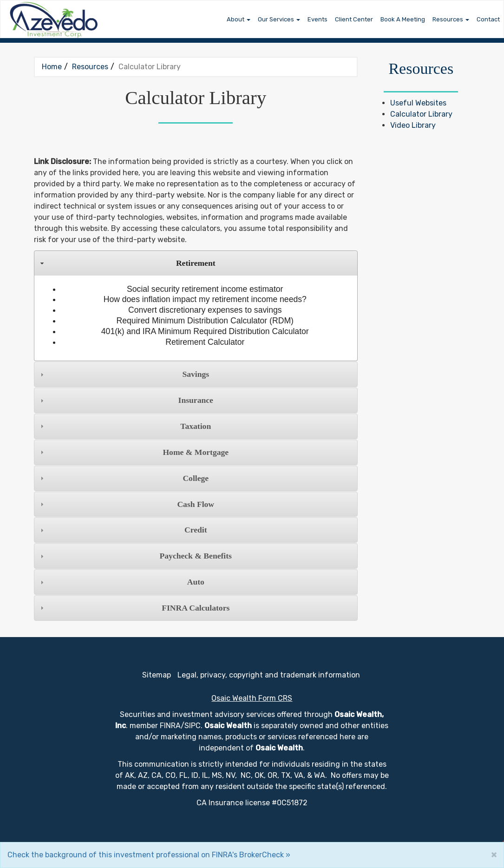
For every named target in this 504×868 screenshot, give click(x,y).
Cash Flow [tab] (126, 504)
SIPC (193, 726)
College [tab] (123, 478)
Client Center (354, 19)
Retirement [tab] (127, 263)
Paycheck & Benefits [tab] (135, 556)
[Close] (494, 854)
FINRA (170, 726)
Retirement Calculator (205, 342)
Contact (488, 19)
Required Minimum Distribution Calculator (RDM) (205, 321)
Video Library (413, 125)
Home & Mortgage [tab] (133, 452)
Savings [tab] (124, 374)
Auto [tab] (121, 582)
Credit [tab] (122, 530)
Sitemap (157, 675)
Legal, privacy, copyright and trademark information (269, 675)
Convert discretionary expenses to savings (205, 310)
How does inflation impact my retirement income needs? (205, 299)
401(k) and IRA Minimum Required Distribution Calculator (205, 331)
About (236, 19)
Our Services (276, 19)
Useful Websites (418, 103)
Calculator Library (421, 114)
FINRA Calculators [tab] (134, 608)
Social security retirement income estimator (205, 289)
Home (52, 67)
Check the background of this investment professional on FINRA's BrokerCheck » (149, 855)
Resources (448, 19)
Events (317, 19)
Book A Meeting (403, 19)
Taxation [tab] (124, 426)
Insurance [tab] (126, 400)
